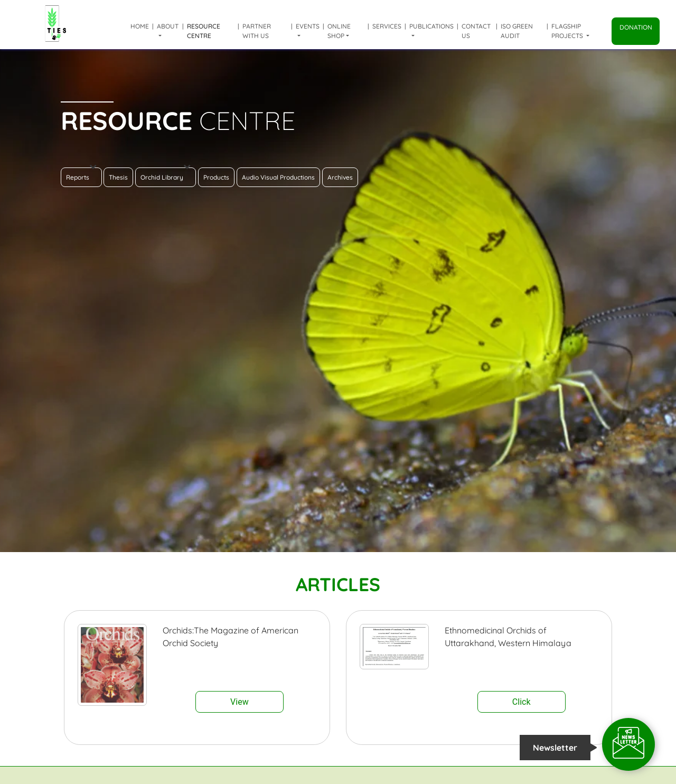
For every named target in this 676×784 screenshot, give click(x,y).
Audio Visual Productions (278, 177)
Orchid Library (166, 174)
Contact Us (476, 31)
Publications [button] (431, 26)
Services (387, 26)
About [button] (168, 26)
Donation (636, 27)
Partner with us (257, 31)
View (240, 702)
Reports (81, 174)
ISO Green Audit (517, 31)
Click (522, 702)
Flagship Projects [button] (568, 31)
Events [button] (308, 26)
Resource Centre (204, 31)
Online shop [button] (339, 31)
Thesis (118, 177)
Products (216, 177)
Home (140, 26)
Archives (340, 177)
